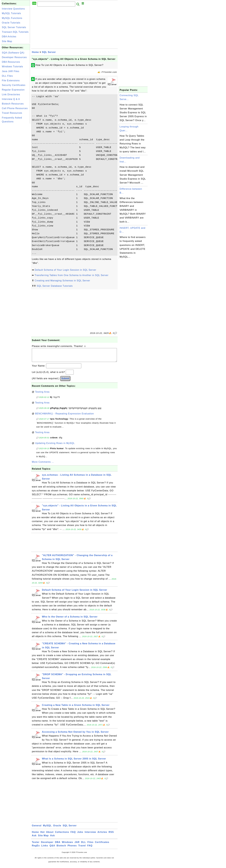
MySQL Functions (12, 18)
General (37, 828)
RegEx (36, 848)
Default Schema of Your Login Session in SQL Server (65, 270)
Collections (62, 835)
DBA (58, 845)
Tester (36, 845)
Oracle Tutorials (11, 23)
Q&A (52, 848)
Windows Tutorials (12, 67)
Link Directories (11, 94)
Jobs (80, 835)
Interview (90, 835)
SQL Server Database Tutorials (55, 286)
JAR (77, 845)
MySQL (47, 828)
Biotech (61, 848)
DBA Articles (9, 37)
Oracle (57, 828)
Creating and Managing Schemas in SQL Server (62, 281)
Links (45, 848)
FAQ (73, 835)
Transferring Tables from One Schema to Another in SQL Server (71, 275)
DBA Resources (11, 62)
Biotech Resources (13, 104)
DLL (83, 845)
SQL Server (49, 52)
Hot (43, 835)
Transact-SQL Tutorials (15, 32)
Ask (34, 838)
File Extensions (11, 81)
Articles (102, 835)
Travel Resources (12, 113)
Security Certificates (14, 85)
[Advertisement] (16, 167)
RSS (111, 835)
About (50, 835)
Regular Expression (13, 90)
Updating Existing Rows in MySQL (55, 446)
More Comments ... (43, 465)
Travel (82, 848)
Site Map (7, 41)
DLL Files (7, 76)
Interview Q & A (11, 99)
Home (35, 52)
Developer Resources (14, 57)
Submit (65, 381)
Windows (67, 845)
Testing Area (42, 395)
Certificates (102, 845)
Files (90, 845)
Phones (72, 848)
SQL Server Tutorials (14, 27)
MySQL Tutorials (11, 13)
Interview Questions (13, 9)
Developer (47, 845)
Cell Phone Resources (15, 108)
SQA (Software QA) (13, 53)
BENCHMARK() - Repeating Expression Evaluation (65, 416)
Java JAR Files (11, 71)
